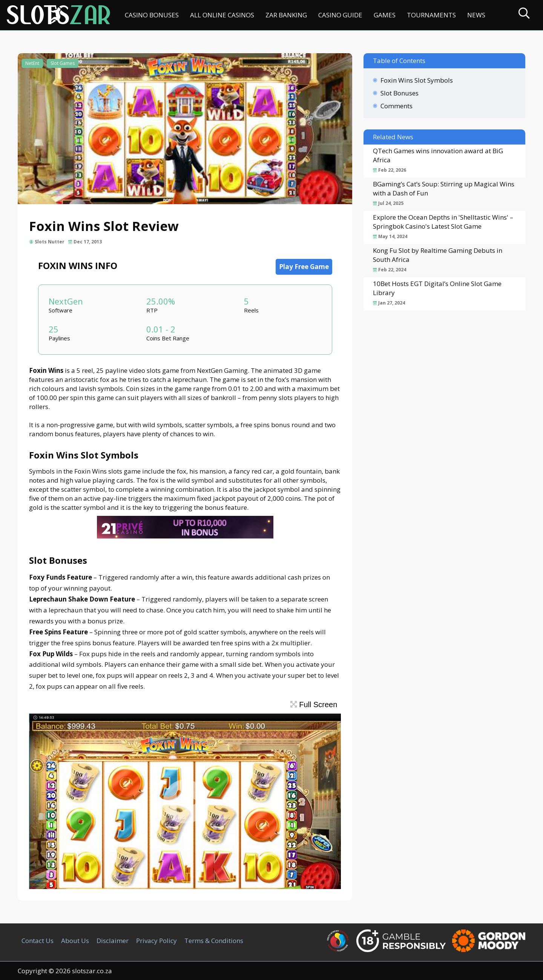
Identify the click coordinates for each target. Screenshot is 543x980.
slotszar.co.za (92, 971)
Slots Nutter (50, 242)
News (476, 15)
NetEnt (32, 63)
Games (385, 15)
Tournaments (431, 15)
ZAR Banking (286, 15)
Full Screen (314, 705)
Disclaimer (113, 941)
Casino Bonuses (152, 15)
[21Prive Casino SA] (185, 536)
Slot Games (63, 63)
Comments (397, 106)
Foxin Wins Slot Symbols (417, 80)
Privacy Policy (156, 941)
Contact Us (38, 941)
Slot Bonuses (400, 93)
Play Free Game (304, 267)
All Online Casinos (222, 15)
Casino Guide (340, 15)
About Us (75, 941)
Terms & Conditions (214, 941)
